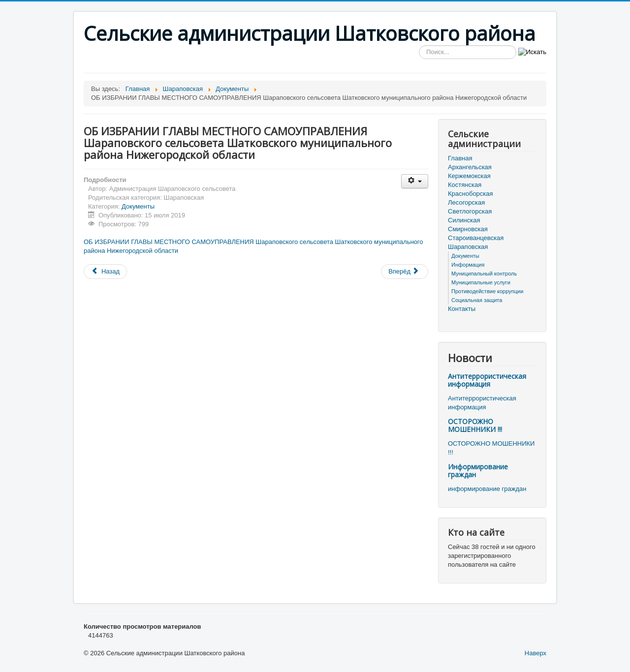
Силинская (464, 220)
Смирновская (468, 229)
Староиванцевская (476, 238)
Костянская (465, 185)
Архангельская (470, 167)
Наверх (535, 653)
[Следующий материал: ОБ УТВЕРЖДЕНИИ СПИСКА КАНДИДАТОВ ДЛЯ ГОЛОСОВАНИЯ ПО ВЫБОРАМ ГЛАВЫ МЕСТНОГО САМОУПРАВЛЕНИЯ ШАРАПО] (405, 272)
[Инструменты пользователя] (415, 181)
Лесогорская (466, 202)
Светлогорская (470, 211)
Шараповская (468, 247)
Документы (138, 206)
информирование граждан (487, 489)
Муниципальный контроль (484, 274)
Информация (468, 265)
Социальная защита (477, 300)
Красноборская (471, 194)
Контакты (462, 309)
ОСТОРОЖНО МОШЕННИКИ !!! (475, 425)
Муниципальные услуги (481, 282)
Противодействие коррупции (487, 291)
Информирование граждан (478, 471)
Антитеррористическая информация (487, 380)
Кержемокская (469, 176)
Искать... (419, 46)
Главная (460, 158)
